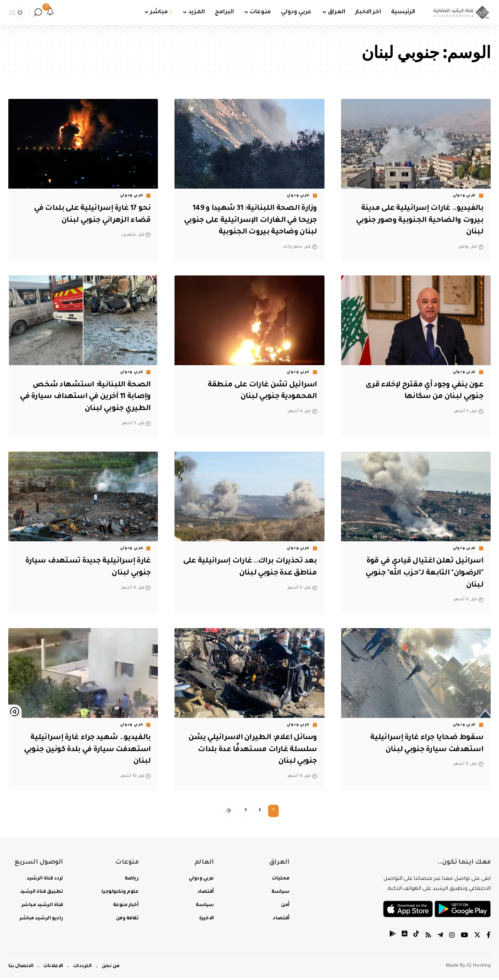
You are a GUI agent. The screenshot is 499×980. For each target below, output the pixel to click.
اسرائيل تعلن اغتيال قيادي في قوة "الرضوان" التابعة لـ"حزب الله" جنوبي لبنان (418, 573)
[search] (38, 12)
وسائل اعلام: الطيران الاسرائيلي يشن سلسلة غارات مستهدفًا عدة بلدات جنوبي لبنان (253, 750)
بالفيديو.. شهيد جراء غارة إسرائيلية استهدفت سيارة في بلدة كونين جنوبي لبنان (86, 750)
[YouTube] (464, 938)
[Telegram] (439, 938)
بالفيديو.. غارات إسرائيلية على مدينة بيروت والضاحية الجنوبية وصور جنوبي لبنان (417, 220)
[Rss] (426, 938)
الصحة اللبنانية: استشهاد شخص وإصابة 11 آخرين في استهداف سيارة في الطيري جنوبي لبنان (84, 397)
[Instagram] (451, 938)
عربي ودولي (465, 196)
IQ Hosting (479, 969)
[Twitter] (477, 938)
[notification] (50, 12)
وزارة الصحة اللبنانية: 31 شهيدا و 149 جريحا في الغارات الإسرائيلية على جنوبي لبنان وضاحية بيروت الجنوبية (250, 220)
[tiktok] (414, 938)
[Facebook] (489, 938)
